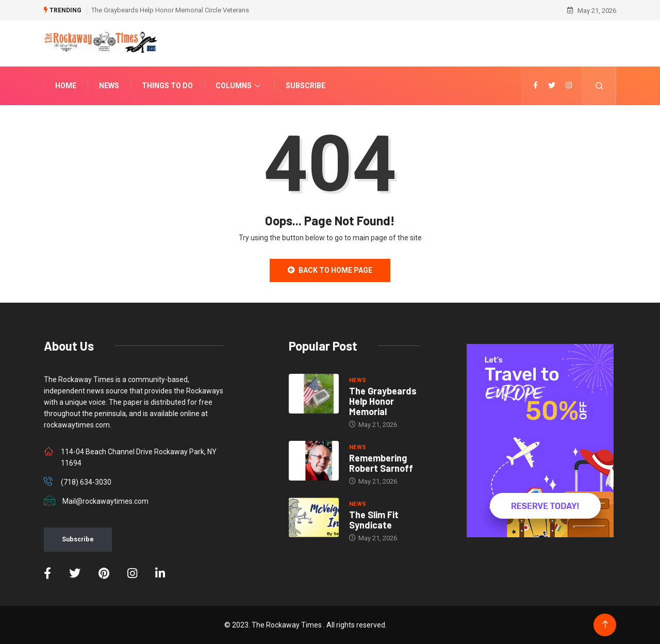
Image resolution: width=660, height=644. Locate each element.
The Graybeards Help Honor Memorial (383, 401)
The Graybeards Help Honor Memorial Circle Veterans (170, 10)
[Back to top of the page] (605, 625)
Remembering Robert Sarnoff (381, 463)
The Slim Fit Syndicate (374, 520)
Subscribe (306, 86)
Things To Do (167, 86)
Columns (239, 86)
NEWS (358, 380)
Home (66, 86)
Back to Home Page (330, 270)
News (109, 86)
